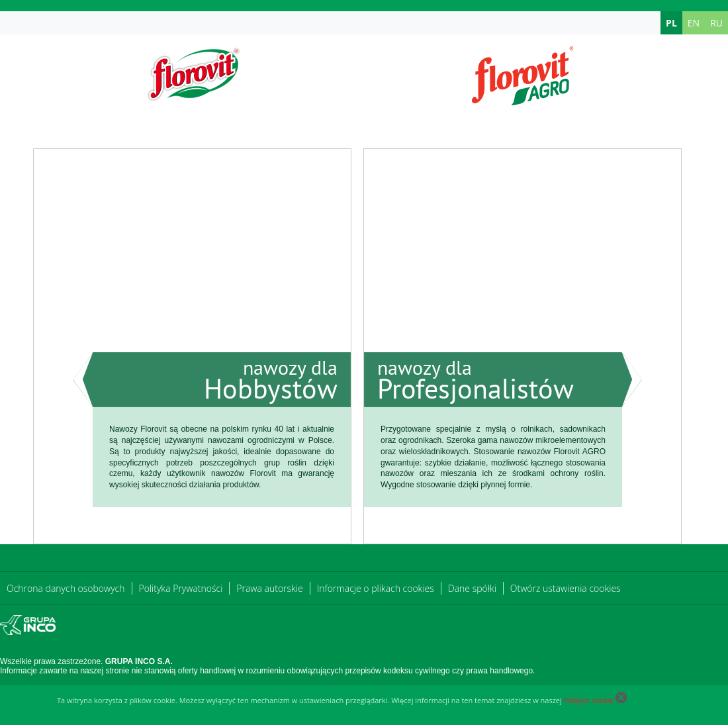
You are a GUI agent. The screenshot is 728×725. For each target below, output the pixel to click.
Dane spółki (472, 588)
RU (716, 23)
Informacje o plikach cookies (376, 588)
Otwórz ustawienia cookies (566, 588)
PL (671, 23)
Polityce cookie (589, 700)
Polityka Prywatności (181, 588)
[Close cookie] (621, 700)
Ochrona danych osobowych (66, 588)
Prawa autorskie (269, 588)
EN (694, 23)
